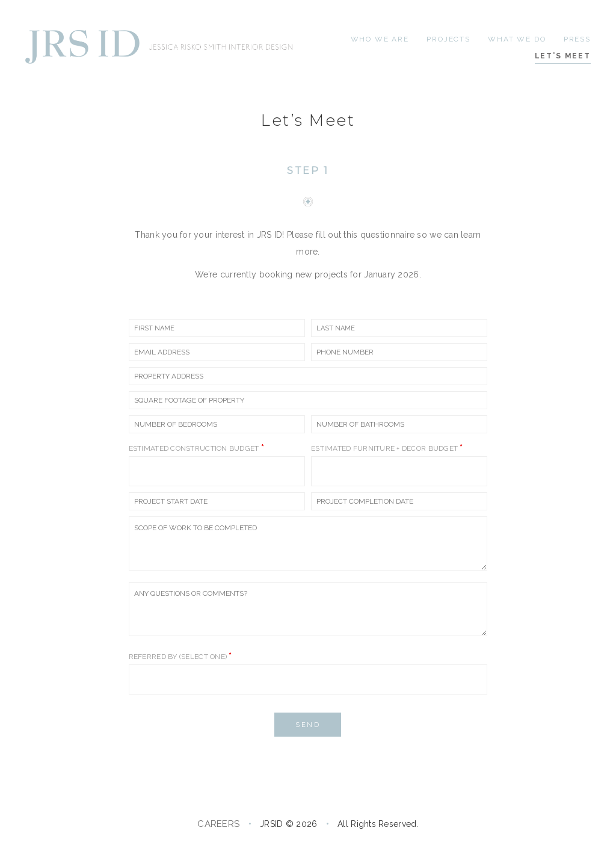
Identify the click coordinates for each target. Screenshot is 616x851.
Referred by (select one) (180, 656)
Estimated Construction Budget (196, 448)
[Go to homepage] (161, 47)
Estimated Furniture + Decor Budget (387, 448)
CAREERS (218, 824)
